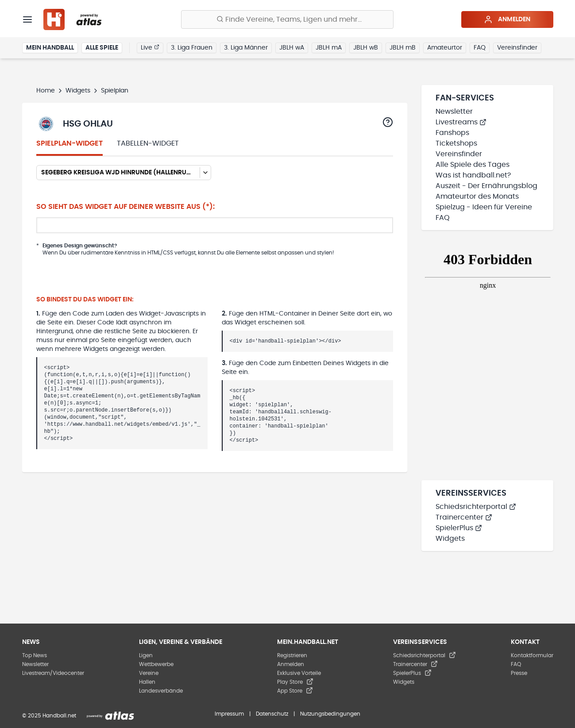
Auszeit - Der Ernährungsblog (486, 186)
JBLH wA (292, 48)
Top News (35, 655)
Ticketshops (456, 143)
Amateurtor (445, 48)
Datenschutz (272, 714)
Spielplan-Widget (69, 143)
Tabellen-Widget (148, 143)
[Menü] (27, 19)
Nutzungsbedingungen (330, 714)
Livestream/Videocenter (53, 673)
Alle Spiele (102, 48)
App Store (295, 691)
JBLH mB (403, 48)
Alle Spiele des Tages (473, 165)
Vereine (149, 673)
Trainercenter (464, 517)
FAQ (480, 48)
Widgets (78, 91)
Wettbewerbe (156, 664)
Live (150, 47)
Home (46, 91)
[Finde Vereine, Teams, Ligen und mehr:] (287, 19)
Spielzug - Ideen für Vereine (484, 207)
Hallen (147, 682)
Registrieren (292, 655)
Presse (519, 673)
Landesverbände (161, 691)
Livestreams (461, 122)
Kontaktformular (532, 655)
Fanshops (452, 133)
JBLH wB (366, 48)
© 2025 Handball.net (49, 716)
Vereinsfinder (517, 48)
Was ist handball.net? (473, 175)
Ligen (146, 655)
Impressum (229, 714)
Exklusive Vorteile (299, 673)
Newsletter (454, 112)
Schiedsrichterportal (476, 507)
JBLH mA (329, 48)
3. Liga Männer (246, 48)
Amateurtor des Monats (477, 196)
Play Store (295, 682)
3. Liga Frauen (192, 48)
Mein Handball (50, 48)
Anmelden (507, 19)
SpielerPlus (459, 528)
